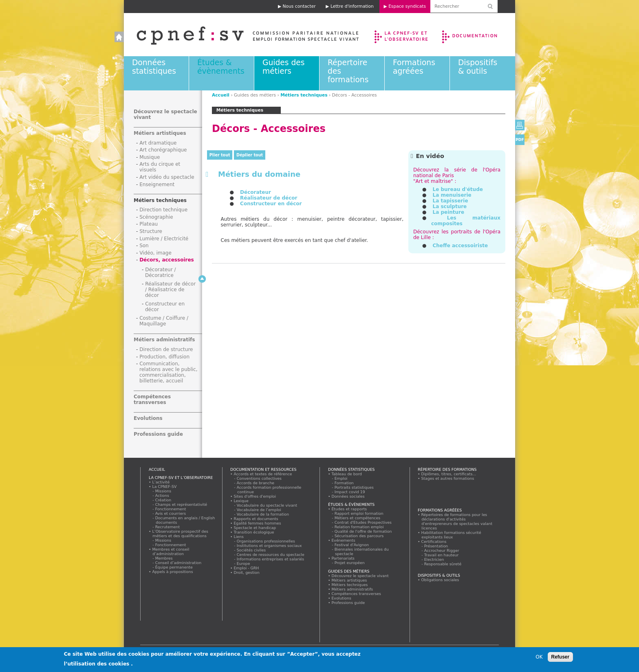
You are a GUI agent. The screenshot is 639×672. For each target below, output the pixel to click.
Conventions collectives (259, 478)
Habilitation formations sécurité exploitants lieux (451, 535)
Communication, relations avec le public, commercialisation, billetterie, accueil (169, 372)
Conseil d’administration (178, 563)
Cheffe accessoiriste (460, 246)
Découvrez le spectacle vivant (360, 576)
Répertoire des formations (447, 469)
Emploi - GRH (246, 568)
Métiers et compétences (358, 518)
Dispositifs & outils (478, 67)
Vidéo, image (155, 253)
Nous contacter (299, 6)
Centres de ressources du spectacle (271, 555)
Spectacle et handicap (255, 528)
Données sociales (348, 496)
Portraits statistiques (354, 487)
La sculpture (450, 206)
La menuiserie (452, 195)
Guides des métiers (283, 67)
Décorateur (256, 192)
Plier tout (220, 155)
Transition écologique (254, 532)
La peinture (448, 212)
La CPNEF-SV (164, 486)
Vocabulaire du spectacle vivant (267, 505)
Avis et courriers (171, 513)
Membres (164, 558)
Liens (239, 537)
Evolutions (148, 418)
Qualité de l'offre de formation (363, 531)
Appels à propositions (173, 572)
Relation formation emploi (359, 527)
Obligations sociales (440, 580)
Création (163, 500)
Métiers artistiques (160, 133)
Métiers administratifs (164, 340)
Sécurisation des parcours (359, 536)
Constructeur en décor (271, 204)
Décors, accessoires (167, 260)
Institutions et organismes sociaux (269, 546)
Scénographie (156, 217)
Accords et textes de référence (263, 474)
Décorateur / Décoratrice (161, 272)
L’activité (161, 482)
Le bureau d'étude (457, 189)
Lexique (241, 501)
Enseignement (157, 184)
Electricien (434, 559)
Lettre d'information (352, 6)
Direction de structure (166, 349)
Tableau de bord (347, 474)
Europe (243, 563)
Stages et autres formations (448, 478)
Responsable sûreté (443, 564)
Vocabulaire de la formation (263, 514)
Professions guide (158, 434)
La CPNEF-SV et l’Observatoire (402, 35)
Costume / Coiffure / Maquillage (164, 321)
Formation (344, 483)
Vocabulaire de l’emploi (259, 510)
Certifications (434, 541)
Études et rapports (349, 509)
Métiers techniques (304, 95)
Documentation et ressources (477, 35)
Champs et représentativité (181, 504)
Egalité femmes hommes (257, 523)
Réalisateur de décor (269, 198)
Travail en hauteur (442, 555)
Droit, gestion (247, 572)
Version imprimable (520, 125)
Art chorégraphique (163, 150)
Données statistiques (154, 67)
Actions (162, 495)
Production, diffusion (164, 357)
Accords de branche (256, 483)
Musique (150, 157)
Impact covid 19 (350, 492)
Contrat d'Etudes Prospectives (363, 522)
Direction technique (163, 210)
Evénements (343, 540)
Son (144, 246)
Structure (151, 231)
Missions (163, 491)
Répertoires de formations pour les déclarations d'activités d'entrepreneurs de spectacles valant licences (457, 521)
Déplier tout (250, 155)
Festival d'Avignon (352, 545)
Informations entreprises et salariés (271, 559)
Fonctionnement (171, 509)
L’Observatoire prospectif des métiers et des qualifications (180, 534)
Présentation (436, 546)
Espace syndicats (407, 6)
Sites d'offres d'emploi (255, 496)
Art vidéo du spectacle (167, 177)
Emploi (341, 478)
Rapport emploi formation (359, 513)
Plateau (149, 224)
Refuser (561, 657)
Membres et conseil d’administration (171, 551)
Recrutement (168, 527)
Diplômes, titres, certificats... (449, 474)
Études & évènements (221, 67)
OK (539, 657)
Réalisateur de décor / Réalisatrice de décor (170, 290)
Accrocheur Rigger (442, 550)
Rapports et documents (256, 519)
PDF (520, 139)
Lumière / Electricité (164, 239)
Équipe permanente (174, 567)
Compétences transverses (152, 400)
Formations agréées (414, 67)
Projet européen (350, 563)
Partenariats (343, 558)
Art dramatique (158, 143)
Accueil (239, 35)
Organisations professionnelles (266, 541)
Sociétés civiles (251, 550)
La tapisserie (450, 201)
